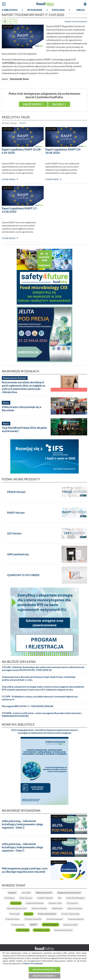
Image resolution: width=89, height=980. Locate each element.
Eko (60, 898)
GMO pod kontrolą (18, 554)
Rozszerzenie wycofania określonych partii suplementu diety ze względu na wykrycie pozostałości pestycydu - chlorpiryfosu (23, 387)
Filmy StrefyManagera (76, 898)
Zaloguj (58, 104)
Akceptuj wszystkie (43, 970)
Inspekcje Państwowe (35, 903)
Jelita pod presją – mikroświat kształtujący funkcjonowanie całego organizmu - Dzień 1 (22, 847)
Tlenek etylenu (23, 930)
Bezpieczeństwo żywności (69, 893)
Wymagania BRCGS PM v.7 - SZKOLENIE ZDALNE (28, 706)
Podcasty (29, 914)
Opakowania (57, 908)
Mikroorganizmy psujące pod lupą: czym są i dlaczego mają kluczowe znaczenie (25, 870)
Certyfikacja (9, 898)
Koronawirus (72, 903)
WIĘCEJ (81, 10)
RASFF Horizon (16, 513)
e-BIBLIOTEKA (10, 10)
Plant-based (15, 914)
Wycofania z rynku (42, 930)
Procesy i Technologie (70, 914)
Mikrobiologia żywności (17, 908)
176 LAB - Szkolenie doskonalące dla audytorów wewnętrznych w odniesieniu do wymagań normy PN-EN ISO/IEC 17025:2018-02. (43, 669)
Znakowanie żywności (63, 930)
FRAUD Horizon (16, 492)
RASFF (23, 123)
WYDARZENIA (35, 10)
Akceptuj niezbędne (43, 976)
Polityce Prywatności (33, 963)
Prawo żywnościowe (47, 914)
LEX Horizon (14, 533)
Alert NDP (26, 893)
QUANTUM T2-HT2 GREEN (23, 575)
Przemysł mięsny (12, 919)
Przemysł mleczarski (33, 919)
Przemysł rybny (18, 925)
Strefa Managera (50, 925)
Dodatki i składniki (45, 898)
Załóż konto (32, 104)
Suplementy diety (70, 925)
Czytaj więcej (9, 179)
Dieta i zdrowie (26, 898)
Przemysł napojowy (55, 919)
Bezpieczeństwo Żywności (76, 21)
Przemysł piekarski (76, 919)
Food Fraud (16, 903)
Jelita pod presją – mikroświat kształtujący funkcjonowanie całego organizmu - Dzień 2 (22, 824)
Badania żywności (44, 893)
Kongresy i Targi (55, 903)
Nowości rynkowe (39, 908)
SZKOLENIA (58, 10)
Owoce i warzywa (75, 908)
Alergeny (12, 893)
